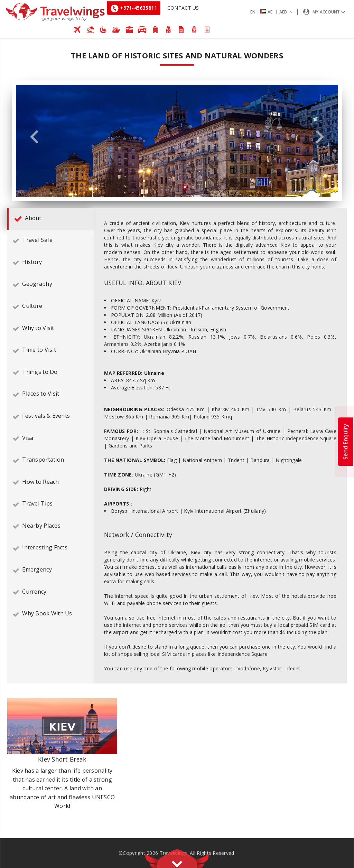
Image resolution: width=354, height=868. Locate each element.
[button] (273, 12)
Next (320, 137)
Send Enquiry (345, 442)
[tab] (50, 219)
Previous (34, 137)
